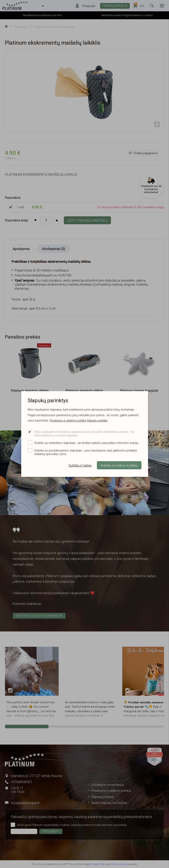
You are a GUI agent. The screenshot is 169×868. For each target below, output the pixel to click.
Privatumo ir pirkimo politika (68, 421)
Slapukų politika (97, 421)
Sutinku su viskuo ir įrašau (119, 465)
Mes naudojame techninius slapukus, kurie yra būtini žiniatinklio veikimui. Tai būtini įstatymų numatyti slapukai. (84, 434)
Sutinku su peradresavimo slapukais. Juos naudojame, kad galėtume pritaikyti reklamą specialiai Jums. (86, 452)
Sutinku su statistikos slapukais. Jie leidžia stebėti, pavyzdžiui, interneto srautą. (86, 443)
